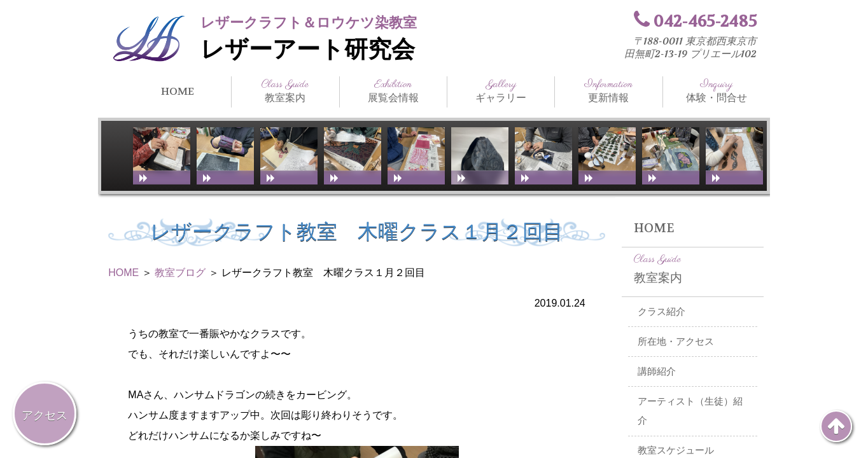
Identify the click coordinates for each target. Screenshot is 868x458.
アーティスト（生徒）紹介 (690, 411)
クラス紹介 (661, 312)
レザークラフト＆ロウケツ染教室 (309, 23)
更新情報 (608, 91)
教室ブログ (180, 273)
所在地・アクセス (676, 342)
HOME (178, 91)
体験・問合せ (717, 91)
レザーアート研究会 (308, 50)
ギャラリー (501, 91)
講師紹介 (657, 371)
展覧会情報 (393, 91)
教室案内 (285, 91)
